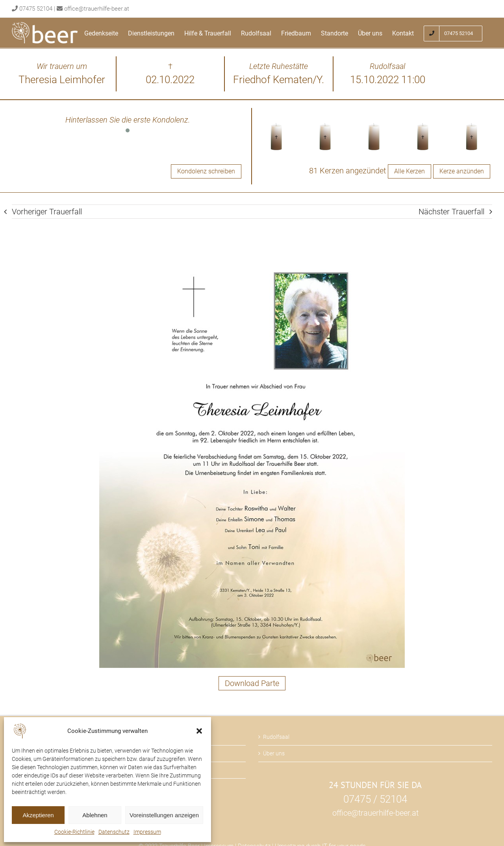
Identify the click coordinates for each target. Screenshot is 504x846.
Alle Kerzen (409, 171)
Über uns (274, 753)
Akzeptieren (38, 815)
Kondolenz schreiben (206, 171)
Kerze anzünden (462, 171)
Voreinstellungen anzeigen (164, 815)
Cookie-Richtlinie (74, 832)
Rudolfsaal (276, 737)
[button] (199, 731)
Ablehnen (95, 815)
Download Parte (252, 683)
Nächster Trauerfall (451, 212)
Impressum (147, 832)
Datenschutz (114, 832)
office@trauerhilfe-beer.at (97, 9)
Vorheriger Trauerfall (47, 212)
